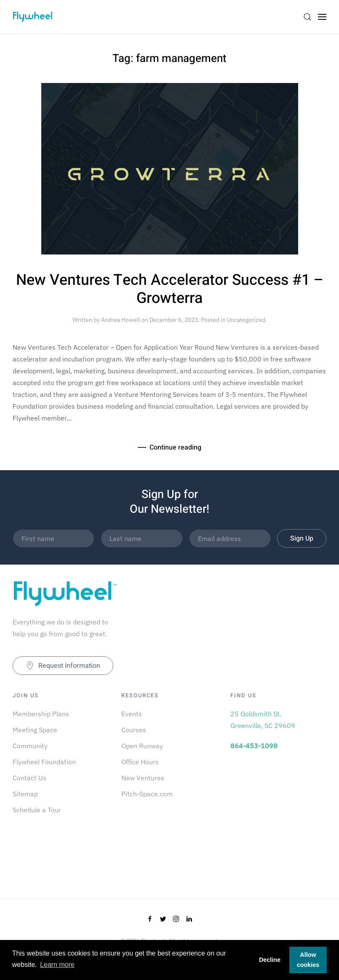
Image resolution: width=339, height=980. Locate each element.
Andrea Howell (121, 320)
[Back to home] (34, 17)
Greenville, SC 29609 (263, 726)
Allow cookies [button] (308, 960)
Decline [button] (270, 960)
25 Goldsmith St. (256, 714)
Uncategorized (246, 320)
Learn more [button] (57, 965)
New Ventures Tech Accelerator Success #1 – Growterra (170, 289)
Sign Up (302, 538)
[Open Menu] (322, 17)
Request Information (63, 666)
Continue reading (175, 447)
